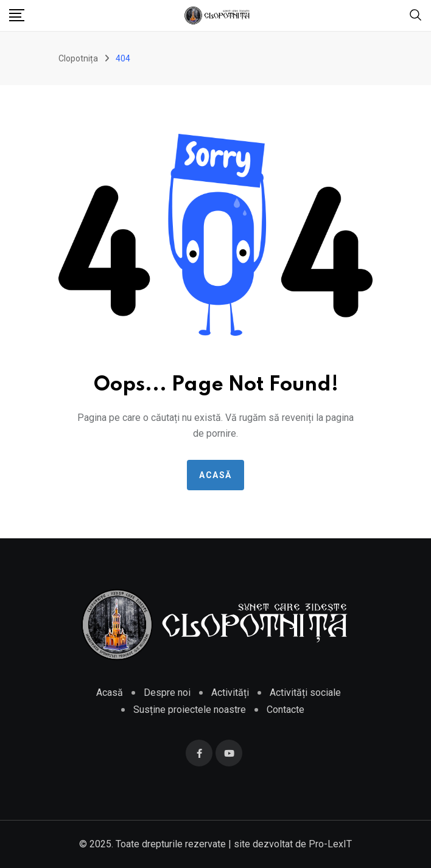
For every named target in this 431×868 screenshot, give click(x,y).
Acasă (215, 475)
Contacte (286, 710)
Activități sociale (305, 693)
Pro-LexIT (330, 844)
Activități (230, 693)
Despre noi (167, 693)
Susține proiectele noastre (190, 710)
